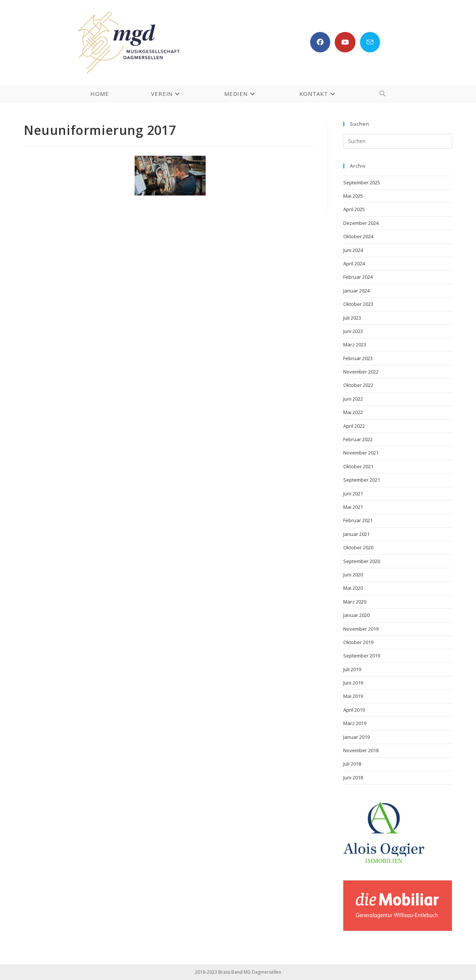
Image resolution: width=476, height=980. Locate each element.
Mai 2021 (353, 507)
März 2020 (355, 602)
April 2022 (354, 426)
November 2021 (361, 453)
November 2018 (361, 750)
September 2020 (362, 561)
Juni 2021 (353, 494)
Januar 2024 (356, 291)
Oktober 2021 (358, 466)
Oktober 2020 (358, 547)
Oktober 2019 (358, 642)
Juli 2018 (352, 764)
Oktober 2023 (358, 304)
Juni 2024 (353, 250)
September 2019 (362, 656)
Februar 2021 (358, 520)
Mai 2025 (353, 196)
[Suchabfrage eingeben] (398, 141)
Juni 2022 (353, 399)
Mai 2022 (353, 412)
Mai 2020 (353, 588)
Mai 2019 (353, 696)
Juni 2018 (353, 777)
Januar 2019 (356, 737)
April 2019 (354, 710)
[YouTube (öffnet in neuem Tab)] (345, 42)
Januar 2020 (356, 615)
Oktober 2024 (358, 236)
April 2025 (354, 209)
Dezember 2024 (361, 223)
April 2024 (354, 263)
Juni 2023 (353, 331)
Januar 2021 (356, 534)
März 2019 (355, 723)
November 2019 (361, 629)
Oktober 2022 (358, 385)
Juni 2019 (353, 683)
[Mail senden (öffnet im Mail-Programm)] (370, 42)
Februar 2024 (358, 277)
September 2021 (362, 480)
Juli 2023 (352, 318)
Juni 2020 (353, 575)
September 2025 (362, 182)
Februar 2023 (358, 358)
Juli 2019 (352, 669)
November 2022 (361, 372)
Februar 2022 (358, 439)
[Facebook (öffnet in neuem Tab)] (320, 42)
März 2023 (355, 345)
